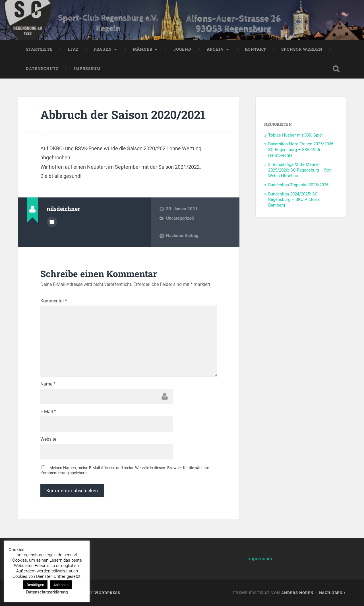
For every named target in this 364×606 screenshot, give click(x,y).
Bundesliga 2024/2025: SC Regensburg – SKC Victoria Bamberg (294, 200)
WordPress (107, 593)
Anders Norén (297, 593)
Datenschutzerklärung (47, 592)
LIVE (73, 49)
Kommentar (54, 301)
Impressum (87, 69)
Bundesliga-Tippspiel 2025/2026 (298, 185)
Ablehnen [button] (61, 585)
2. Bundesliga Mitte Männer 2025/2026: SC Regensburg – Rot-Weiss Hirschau (300, 170)
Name (48, 384)
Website (48, 439)
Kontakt (255, 49)
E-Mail (48, 412)
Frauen (103, 49)
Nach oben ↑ (332, 593)
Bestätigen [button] (35, 585)
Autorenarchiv (52, 222)
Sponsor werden (302, 49)
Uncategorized (180, 218)
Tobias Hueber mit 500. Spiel (295, 135)
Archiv (215, 49)
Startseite (39, 49)
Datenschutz (42, 69)
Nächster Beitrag (182, 236)
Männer (143, 49)
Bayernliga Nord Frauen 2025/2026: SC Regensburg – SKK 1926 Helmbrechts (301, 150)
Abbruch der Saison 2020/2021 (123, 115)
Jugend (182, 49)
